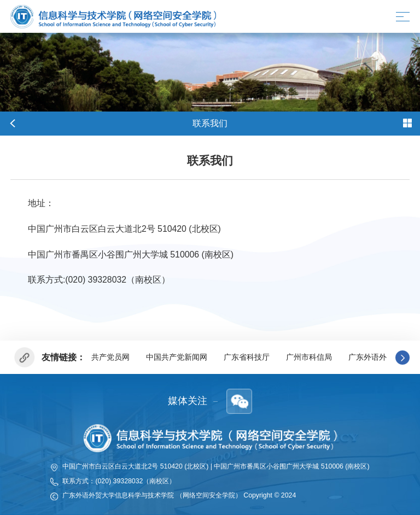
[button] (402, 358)
